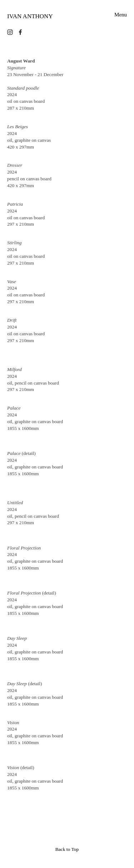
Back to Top (67, 849)
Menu (121, 15)
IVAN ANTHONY (30, 16)
